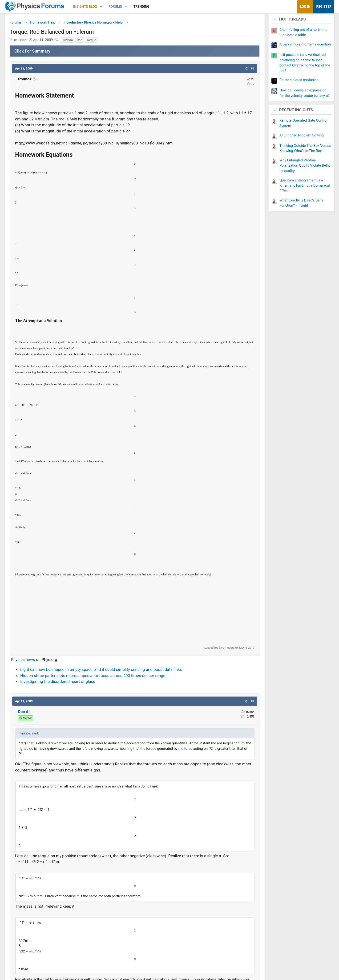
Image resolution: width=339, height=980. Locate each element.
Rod (102, 42)
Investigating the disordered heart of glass (80, 689)
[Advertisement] (135, 619)
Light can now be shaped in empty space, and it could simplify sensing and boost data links (123, 677)
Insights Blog (108, 7)
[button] (123, 7)
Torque (113, 42)
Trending (164, 7)
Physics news (45, 667)
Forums (137, 7)
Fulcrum (90, 42)
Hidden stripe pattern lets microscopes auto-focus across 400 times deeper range (115, 683)
